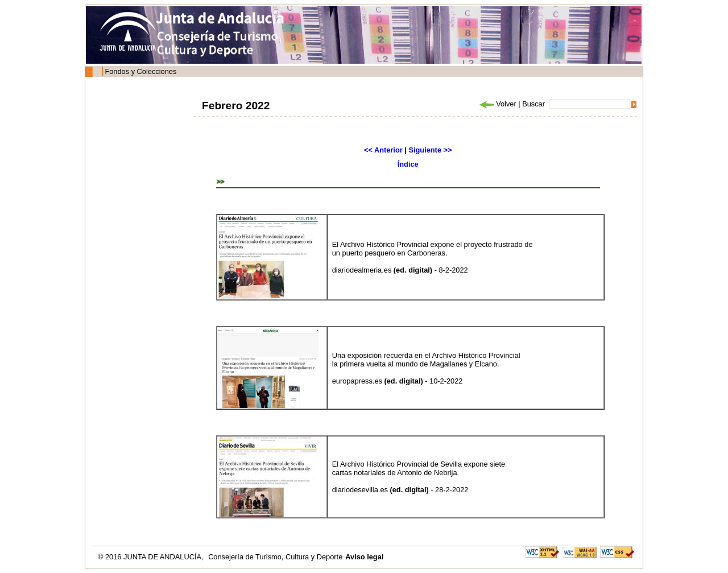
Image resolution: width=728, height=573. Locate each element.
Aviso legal (364, 557)
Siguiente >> (430, 150)
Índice (408, 164)
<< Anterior (383, 150)
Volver (497, 104)
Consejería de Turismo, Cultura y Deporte (275, 557)
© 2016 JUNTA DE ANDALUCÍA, (152, 557)
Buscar (533, 104)
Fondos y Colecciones (140, 71)
